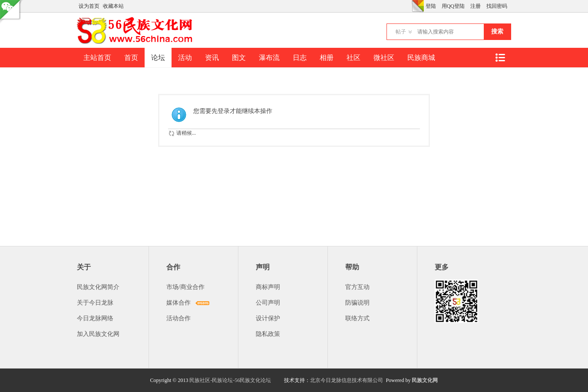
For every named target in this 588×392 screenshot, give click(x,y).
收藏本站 (113, 6)
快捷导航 (500, 58)
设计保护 (268, 318)
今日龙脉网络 (95, 318)
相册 (327, 58)
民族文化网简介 (98, 287)
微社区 (384, 58)
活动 (185, 58)
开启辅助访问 (410, 6)
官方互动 (357, 287)
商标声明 (268, 287)
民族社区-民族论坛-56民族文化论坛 (230, 380)
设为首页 (89, 6)
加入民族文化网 (98, 334)
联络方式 (357, 318)
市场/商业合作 (185, 287)
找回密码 (497, 6)
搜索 (497, 32)
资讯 (212, 58)
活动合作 (178, 318)
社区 (353, 58)
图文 (239, 58)
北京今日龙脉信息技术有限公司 (347, 380)
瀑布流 (269, 58)
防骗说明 (357, 303)
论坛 (158, 58)
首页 (131, 58)
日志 (300, 58)
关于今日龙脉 (95, 303)
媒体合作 (178, 303)
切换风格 (418, 6)
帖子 (401, 32)
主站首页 (97, 58)
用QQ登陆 (453, 6)
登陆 (431, 6)
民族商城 (421, 58)
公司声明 (268, 303)
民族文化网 (425, 380)
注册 (476, 6)
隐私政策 (268, 334)
